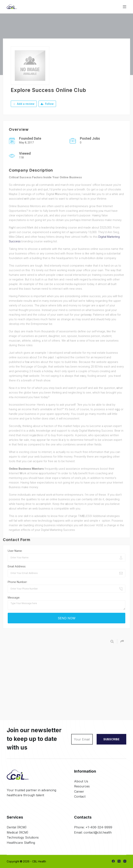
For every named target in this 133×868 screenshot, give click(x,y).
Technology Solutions (23, 837)
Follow (47, 104)
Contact (80, 796)
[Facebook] (113, 861)
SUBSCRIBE (111, 739)
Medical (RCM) (18, 832)
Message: (14, 597)
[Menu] (125, 7)
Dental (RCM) (17, 827)
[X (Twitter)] (119, 861)
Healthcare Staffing (21, 843)
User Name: (15, 551)
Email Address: (17, 566)
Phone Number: (18, 582)
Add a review (24, 104)
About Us (81, 781)
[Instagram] (125, 861)
